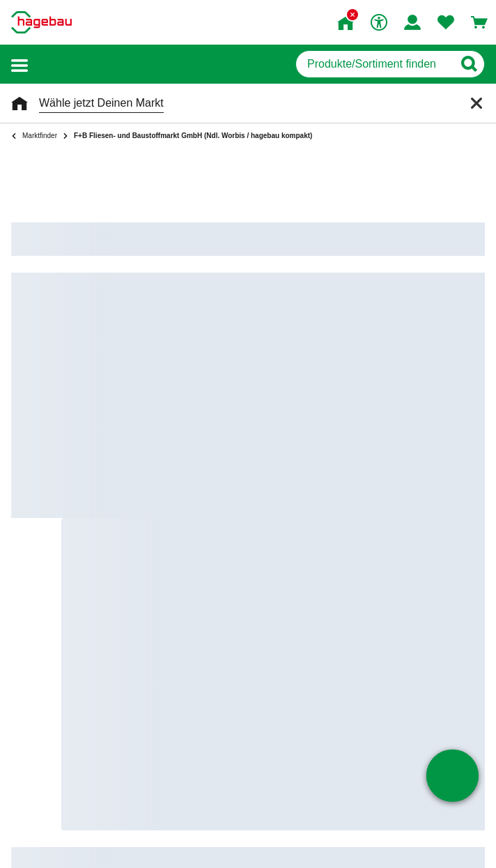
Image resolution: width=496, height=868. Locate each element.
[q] (374, 64)
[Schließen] (476, 103)
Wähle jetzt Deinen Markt (101, 103)
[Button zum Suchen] (468, 64)
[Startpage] (41, 22)
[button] (20, 64)
